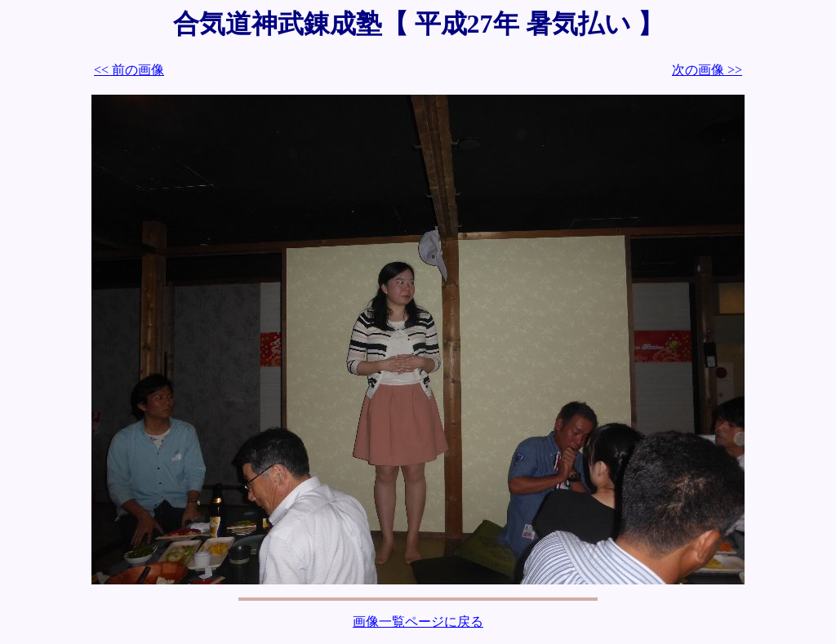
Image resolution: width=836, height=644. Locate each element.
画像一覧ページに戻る (418, 622)
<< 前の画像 (129, 70)
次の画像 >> (707, 70)
